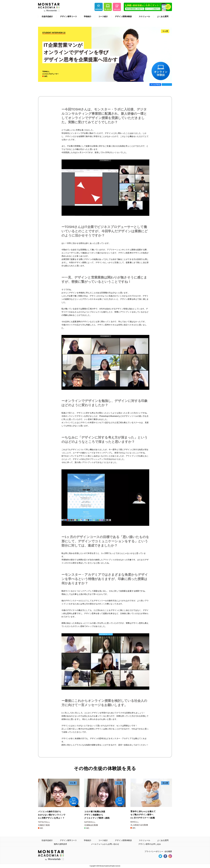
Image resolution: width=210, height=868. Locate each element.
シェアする (156, 85)
